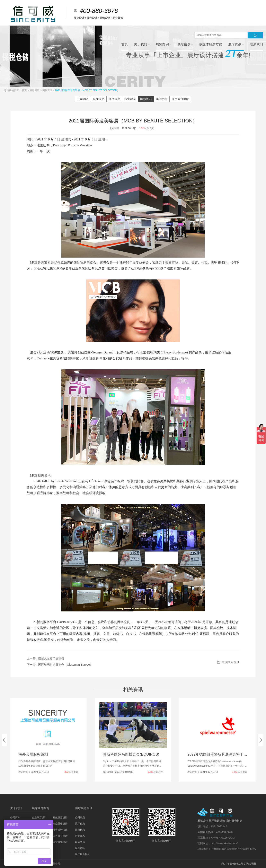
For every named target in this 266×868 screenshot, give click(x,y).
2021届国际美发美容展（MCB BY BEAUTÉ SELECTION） (87, 90)
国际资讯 (48, 90)
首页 (25, 90)
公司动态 (83, 99)
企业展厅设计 (39, 818)
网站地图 (251, 864)
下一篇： (60, 665)
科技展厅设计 (60, 818)
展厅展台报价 (180, 99)
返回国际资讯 (231, 662)
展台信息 (114, 99)
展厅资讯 (35, 90)
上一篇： (45, 658)
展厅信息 (99, 99)
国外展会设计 (60, 836)
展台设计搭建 (60, 830)
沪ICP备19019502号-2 (233, 864)
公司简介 (15, 818)
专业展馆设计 (60, 824)
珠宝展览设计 (60, 842)
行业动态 (130, 99)
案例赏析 (162, 99)
